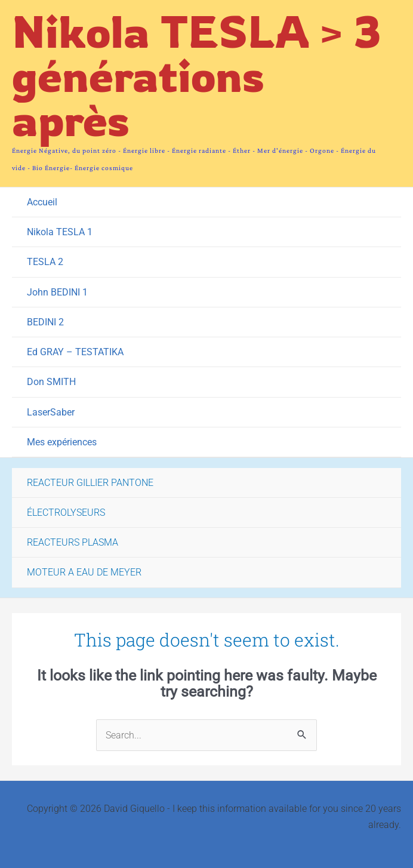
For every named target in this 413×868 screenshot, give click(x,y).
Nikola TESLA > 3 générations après (197, 75)
